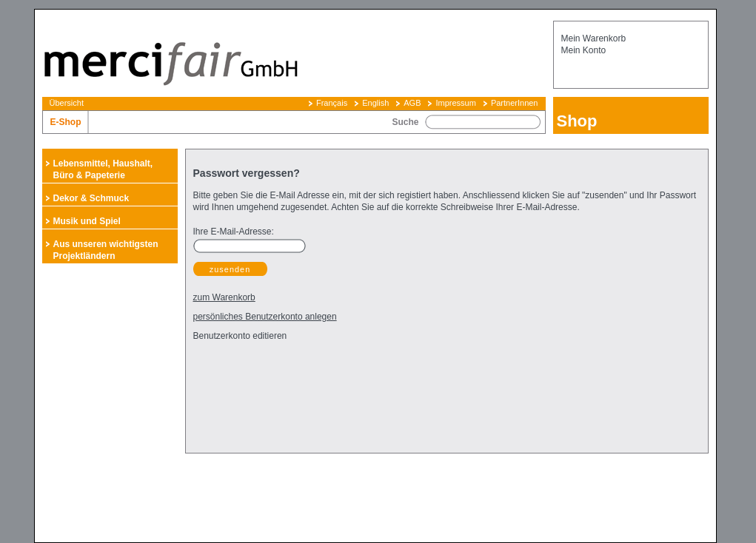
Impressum (455, 103)
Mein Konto (584, 50)
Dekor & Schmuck (91, 198)
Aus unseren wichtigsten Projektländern (106, 250)
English (375, 103)
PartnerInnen (515, 103)
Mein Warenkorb (594, 38)
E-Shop (66, 122)
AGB (412, 103)
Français (332, 103)
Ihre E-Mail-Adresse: (234, 232)
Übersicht (67, 103)
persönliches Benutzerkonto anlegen (265, 317)
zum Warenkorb (224, 297)
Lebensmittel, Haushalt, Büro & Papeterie (103, 169)
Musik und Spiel (87, 221)
